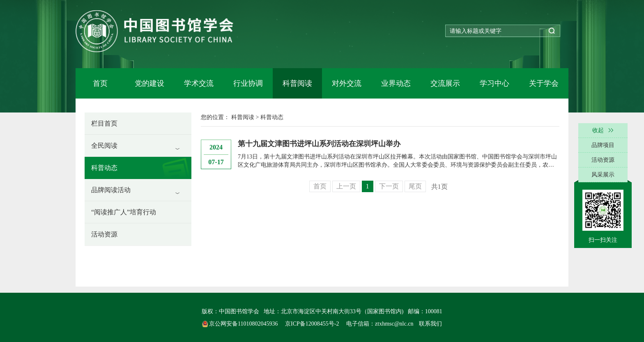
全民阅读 (104, 146)
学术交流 (199, 83)
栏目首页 (104, 123)
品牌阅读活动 (111, 190)
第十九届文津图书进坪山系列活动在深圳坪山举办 (319, 144)
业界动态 (396, 83)
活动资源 (104, 234)
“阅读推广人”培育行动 (124, 212)
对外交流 (347, 83)
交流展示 (445, 83)
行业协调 (248, 83)
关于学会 (544, 83)
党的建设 (149, 83)
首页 (100, 83)
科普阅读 (297, 83)
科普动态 (104, 168)
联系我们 (430, 324)
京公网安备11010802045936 (241, 324)
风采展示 (603, 175)
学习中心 (494, 83)
